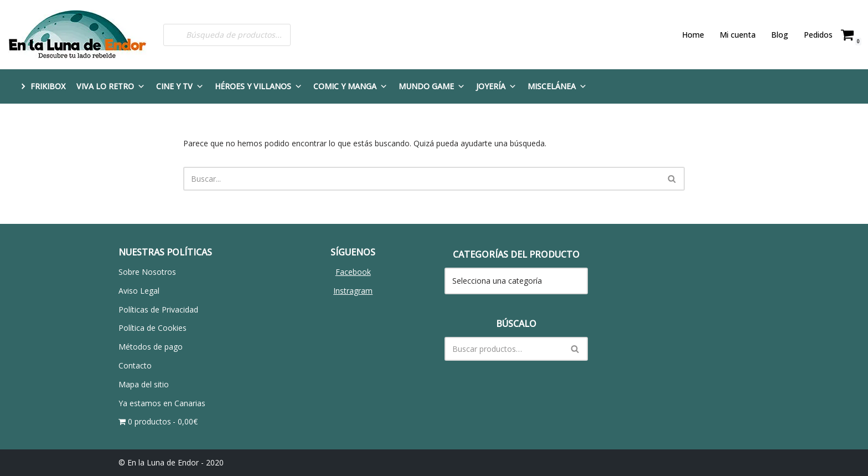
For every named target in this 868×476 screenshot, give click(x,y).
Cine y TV (180, 86)
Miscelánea (557, 86)
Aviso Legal (139, 291)
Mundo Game (432, 86)
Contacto (135, 365)
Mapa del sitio (144, 384)
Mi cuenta (738, 35)
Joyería (496, 86)
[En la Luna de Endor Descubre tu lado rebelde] (77, 35)
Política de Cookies (153, 328)
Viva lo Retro (111, 86)
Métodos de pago (151, 347)
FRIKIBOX (48, 86)
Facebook (353, 272)
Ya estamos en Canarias (162, 403)
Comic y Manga (350, 86)
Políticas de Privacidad (158, 309)
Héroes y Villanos (259, 86)
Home (693, 35)
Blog (780, 35)
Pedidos (818, 35)
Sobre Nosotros (147, 272)
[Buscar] (422, 179)
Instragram (353, 291)
